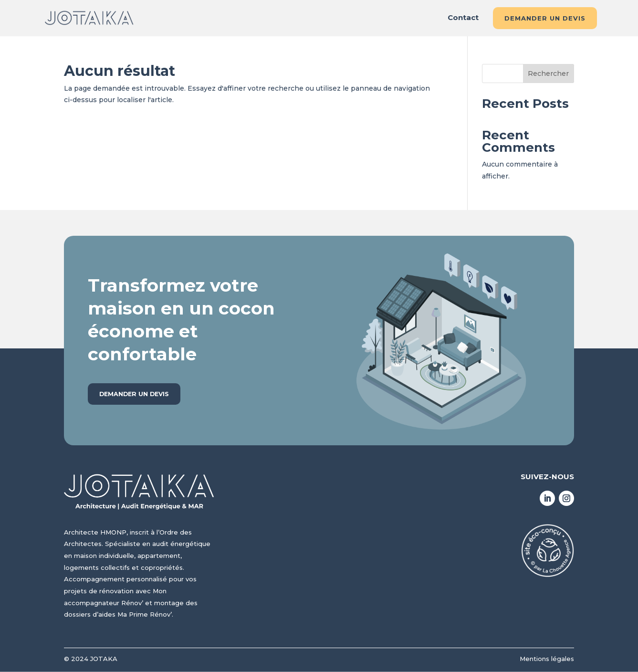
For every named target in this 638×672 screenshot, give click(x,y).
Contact (463, 18)
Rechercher (548, 73)
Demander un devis (545, 18)
